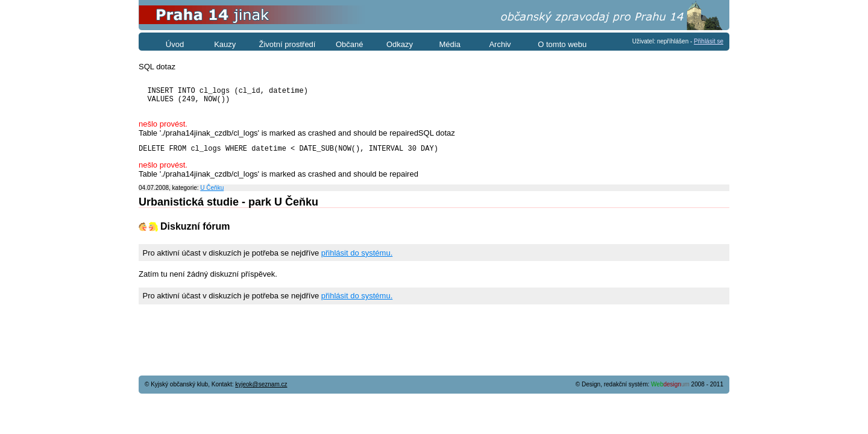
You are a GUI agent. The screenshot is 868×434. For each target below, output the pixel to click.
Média (450, 44)
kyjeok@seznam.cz (261, 384)
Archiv (500, 44)
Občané (350, 44)
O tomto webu (562, 44)
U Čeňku (212, 197)
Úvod (175, 44)
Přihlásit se (709, 41)
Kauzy (225, 44)
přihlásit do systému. (357, 262)
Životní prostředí (288, 44)
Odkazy (400, 44)
